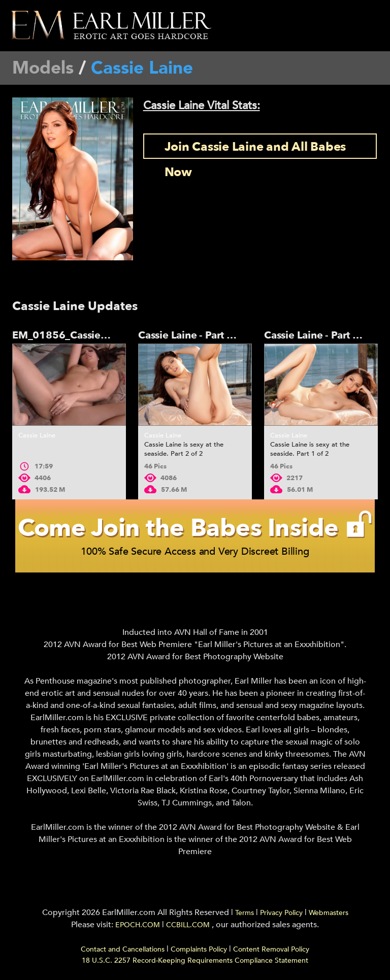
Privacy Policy (281, 913)
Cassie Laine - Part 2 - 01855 (206, 335)
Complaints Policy (199, 949)
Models (43, 68)
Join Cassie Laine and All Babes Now (255, 149)
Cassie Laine (37, 435)
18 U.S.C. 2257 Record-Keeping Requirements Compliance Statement (195, 960)
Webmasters (329, 913)
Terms (245, 913)
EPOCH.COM (138, 925)
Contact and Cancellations (123, 949)
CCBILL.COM (189, 925)
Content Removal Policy (271, 949)
